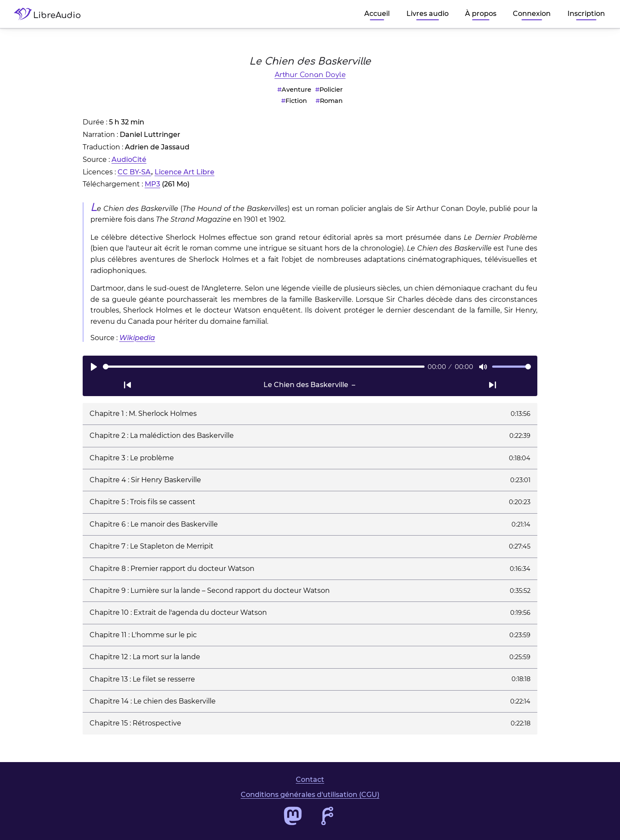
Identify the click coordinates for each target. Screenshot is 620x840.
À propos (481, 14)
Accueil (377, 14)
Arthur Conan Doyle (310, 75)
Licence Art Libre (184, 172)
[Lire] (94, 367)
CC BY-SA (134, 172)
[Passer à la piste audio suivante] (493, 385)
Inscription (586, 14)
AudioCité (129, 160)
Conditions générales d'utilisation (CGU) (310, 795)
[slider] (264, 367)
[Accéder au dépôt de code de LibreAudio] (327, 816)
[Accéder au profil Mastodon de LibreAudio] (293, 816)
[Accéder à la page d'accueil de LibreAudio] (51, 14)
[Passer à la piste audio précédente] (127, 385)
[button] (310, 414)
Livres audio (428, 14)
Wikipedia (137, 338)
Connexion (532, 14)
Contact (310, 780)
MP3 (152, 184)
